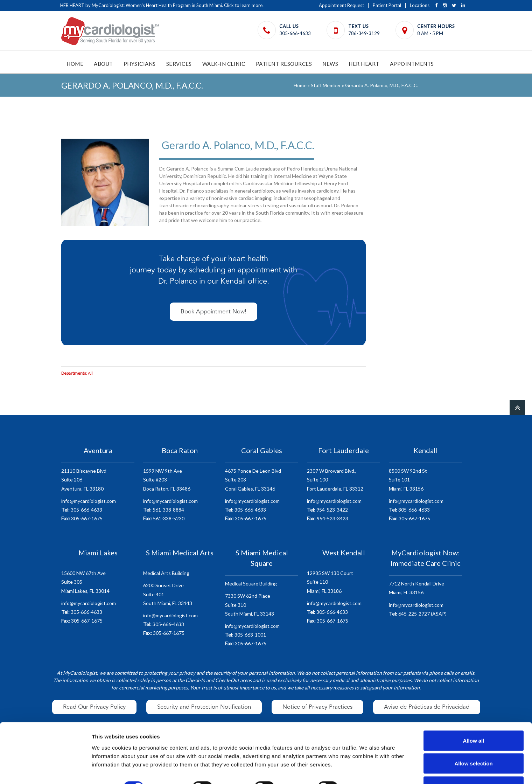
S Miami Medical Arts (180, 552)
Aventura (98, 450)
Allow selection (473, 743)
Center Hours (436, 26)
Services (179, 63)
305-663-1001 (246, 634)
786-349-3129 (364, 33)
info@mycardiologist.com (89, 501)
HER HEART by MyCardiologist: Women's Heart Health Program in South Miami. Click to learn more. (162, 5)
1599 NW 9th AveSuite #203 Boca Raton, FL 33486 (167, 479)
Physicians (140, 63)
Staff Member (326, 85)
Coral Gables (262, 450)
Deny (474, 765)
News (330, 63)
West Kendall (344, 552)
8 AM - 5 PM (430, 33)
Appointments (412, 63)
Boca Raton (180, 450)
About (103, 63)
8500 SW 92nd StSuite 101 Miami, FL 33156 (408, 479)
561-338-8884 (164, 509)
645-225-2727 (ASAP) (418, 613)
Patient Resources (284, 63)
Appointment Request (341, 5)
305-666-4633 (295, 33)
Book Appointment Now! (213, 311)
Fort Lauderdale (344, 450)
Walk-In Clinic (224, 63)
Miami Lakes (98, 552)
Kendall (426, 450)
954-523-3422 (327, 509)
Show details (367, 766)
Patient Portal (387, 5)
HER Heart (364, 63)
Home (75, 63)
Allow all (474, 719)
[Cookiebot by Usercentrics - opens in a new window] (45, 770)
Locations (420, 5)
